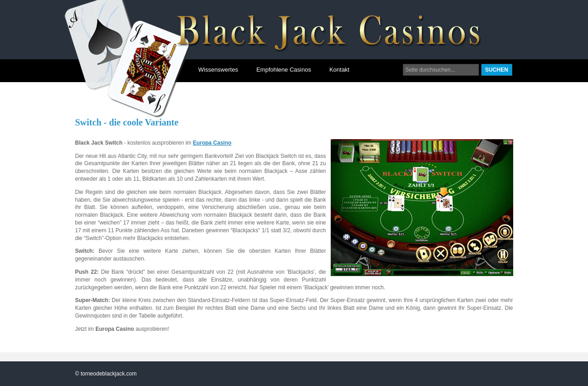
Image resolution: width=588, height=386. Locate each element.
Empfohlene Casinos (284, 70)
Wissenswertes (218, 70)
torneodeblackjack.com (109, 374)
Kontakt (339, 70)
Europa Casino (212, 143)
